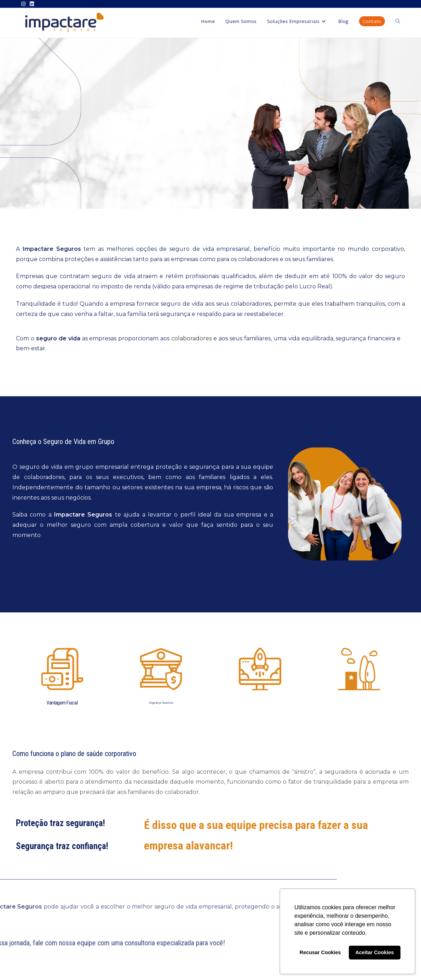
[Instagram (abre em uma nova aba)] (24, 4)
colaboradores (191, 338)
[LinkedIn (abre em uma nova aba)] (32, 4)
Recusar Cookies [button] (320, 952)
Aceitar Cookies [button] (374, 952)
